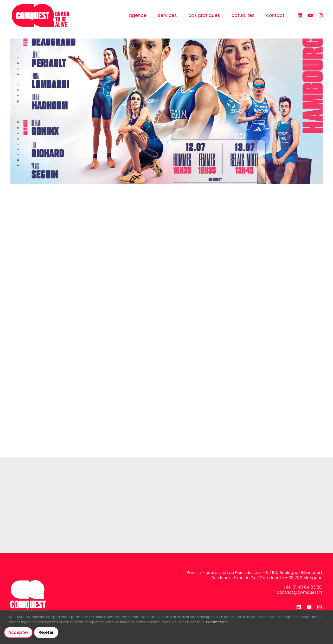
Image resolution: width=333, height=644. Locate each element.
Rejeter (46, 632)
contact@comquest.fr (300, 592)
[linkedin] (299, 15)
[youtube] (310, 15)
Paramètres (218, 622)
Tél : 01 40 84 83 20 (303, 587)
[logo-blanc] (28, 582)
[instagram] (320, 15)
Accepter (18, 632)
